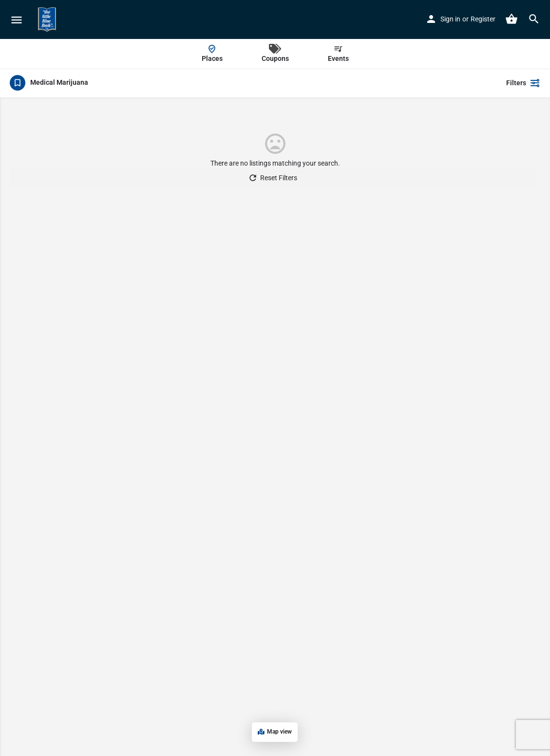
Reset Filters (273, 178)
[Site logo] (48, 19)
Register (483, 19)
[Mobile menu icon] (17, 20)
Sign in (450, 19)
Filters (523, 83)
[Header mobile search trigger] (534, 19)
